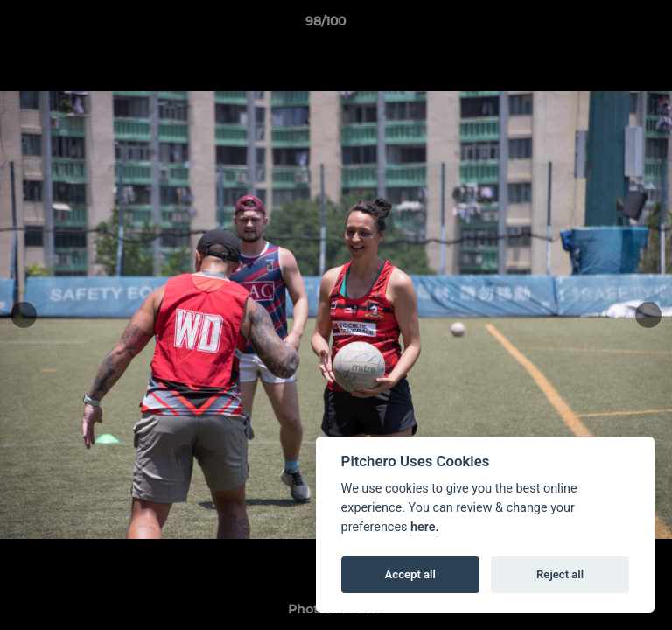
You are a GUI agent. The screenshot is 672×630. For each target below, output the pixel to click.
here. (425, 527)
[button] (609, 25)
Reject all (560, 574)
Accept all (410, 574)
